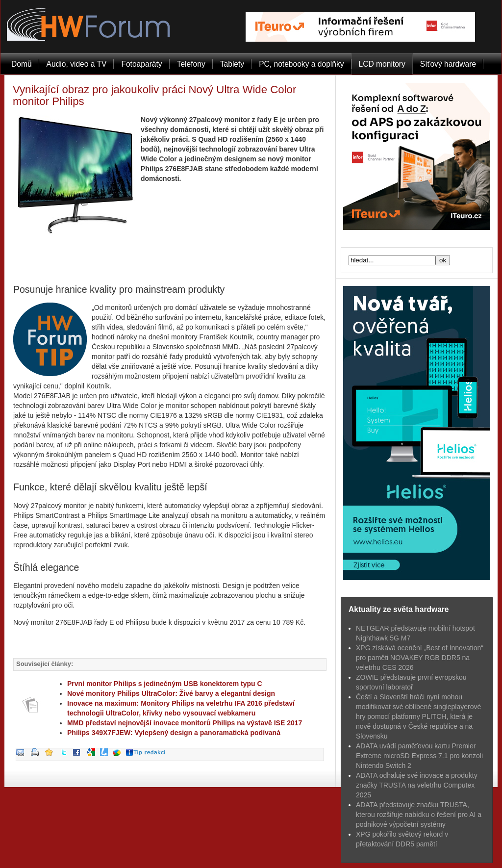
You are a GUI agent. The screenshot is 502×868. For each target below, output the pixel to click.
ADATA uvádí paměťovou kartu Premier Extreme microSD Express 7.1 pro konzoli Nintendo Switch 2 (419, 756)
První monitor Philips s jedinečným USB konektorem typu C (165, 684)
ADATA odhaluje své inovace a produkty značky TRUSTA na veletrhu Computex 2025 (417, 785)
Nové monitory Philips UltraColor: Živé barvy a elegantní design (171, 693)
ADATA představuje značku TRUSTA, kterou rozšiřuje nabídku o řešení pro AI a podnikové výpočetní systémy (419, 815)
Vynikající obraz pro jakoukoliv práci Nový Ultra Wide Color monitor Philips (154, 95)
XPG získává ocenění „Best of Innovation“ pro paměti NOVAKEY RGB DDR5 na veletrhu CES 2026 (420, 658)
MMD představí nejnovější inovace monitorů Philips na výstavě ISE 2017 (185, 723)
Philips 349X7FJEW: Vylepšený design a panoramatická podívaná (174, 733)
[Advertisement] (170, 257)
